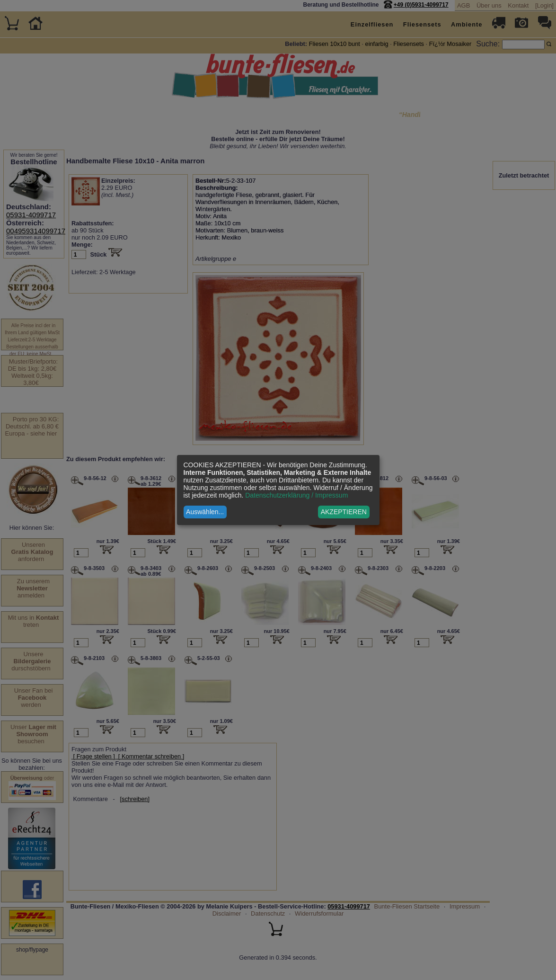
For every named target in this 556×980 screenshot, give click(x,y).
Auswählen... (205, 512)
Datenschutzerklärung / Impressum (296, 495)
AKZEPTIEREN (344, 512)
